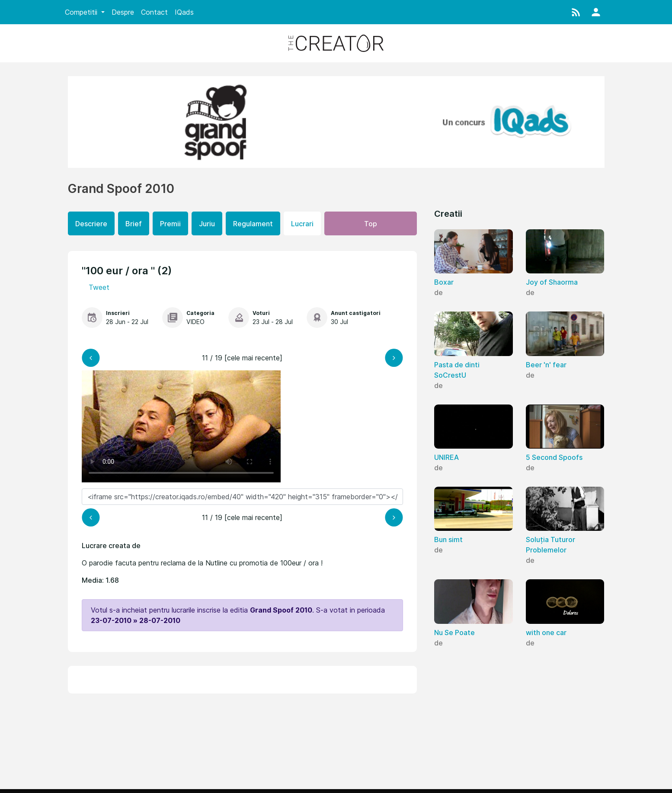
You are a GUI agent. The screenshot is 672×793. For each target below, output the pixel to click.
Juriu (207, 224)
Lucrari (302, 224)
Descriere (91, 224)
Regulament (253, 224)
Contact (154, 12)
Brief (134, 224)
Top (371, 224)
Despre (123, 12)
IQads (184, 12)
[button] (576, 12)
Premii (170, 224)
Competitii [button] (82, 12)
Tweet (99, 287)
